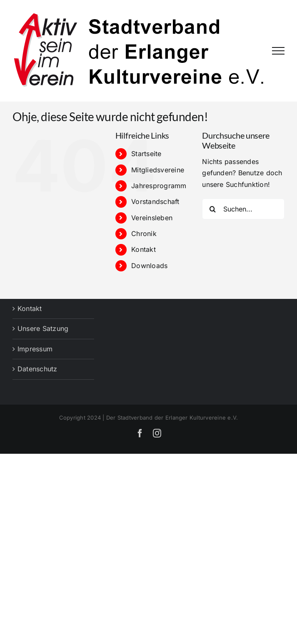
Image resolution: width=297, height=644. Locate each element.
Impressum (35, 349)
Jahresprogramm (159, 186)
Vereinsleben (152, 218)
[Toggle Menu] (278, 51)
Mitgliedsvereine (158, 170)
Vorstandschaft (155, 201)
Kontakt (144, 249)
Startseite (146, 154)
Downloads (149, 266)
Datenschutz (37, 369)
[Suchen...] (243, 209)
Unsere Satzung (43, 328)
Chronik (144, 234)
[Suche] (212, 209)
